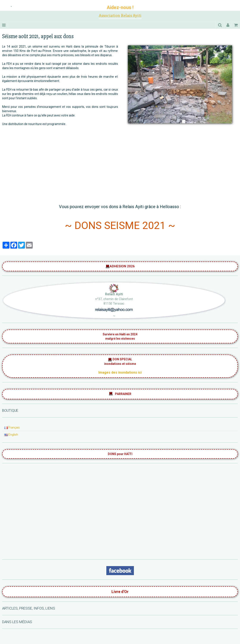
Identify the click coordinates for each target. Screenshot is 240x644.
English (11, 435)
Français (12, 427)
